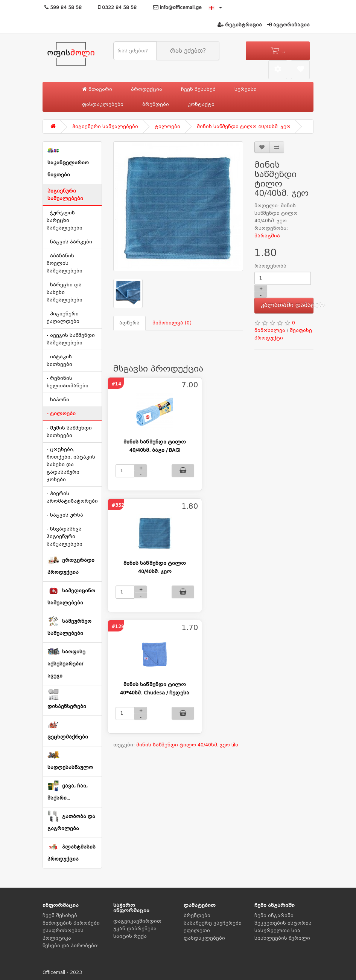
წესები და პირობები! (71, 946)
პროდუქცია (147, 89)
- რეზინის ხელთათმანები (68, 382)
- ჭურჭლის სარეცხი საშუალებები (65, 220)
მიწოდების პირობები (71, 923)
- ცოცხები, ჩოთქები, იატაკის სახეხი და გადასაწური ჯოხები (71, 465)
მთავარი (97, 89)
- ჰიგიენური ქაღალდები (63, 318)
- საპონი (58, 400)
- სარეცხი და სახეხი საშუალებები (65, 292)
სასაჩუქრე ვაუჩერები (213, 923)
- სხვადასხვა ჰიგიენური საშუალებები (65, 537)
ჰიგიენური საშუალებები (105, 127)
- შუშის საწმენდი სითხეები (69, 432)
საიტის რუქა (130, 936)
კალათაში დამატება (287, 305)
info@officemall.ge (177, 8)
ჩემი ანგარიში (274, 916)
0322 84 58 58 (117, 8)
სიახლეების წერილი (282, 938)
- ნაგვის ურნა (65, 515)
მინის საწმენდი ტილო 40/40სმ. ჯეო (244, 127)
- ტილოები (61, 414)
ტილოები (167, 127)
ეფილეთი (197, 931)
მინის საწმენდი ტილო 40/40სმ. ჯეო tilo (187, 745)
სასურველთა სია (277, 931)
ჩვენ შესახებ (198, 89)
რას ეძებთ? (188, 51)
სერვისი (246, 89)
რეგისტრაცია (240, 25)
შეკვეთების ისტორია (283, 923)
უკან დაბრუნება (135, 929)
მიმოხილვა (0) (172, 323)
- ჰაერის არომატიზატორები (72, 497)
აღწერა (129, 323)
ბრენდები (156, 104)
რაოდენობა (270, 266)
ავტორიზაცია (288, 25)
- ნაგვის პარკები (69, 242)
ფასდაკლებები (103, 104)
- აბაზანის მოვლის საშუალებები (65, 263)
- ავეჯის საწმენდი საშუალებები (71, 339)
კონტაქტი (201, 104)
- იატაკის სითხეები (59, 361)
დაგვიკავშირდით (137, 921)
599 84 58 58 (63, 8)
